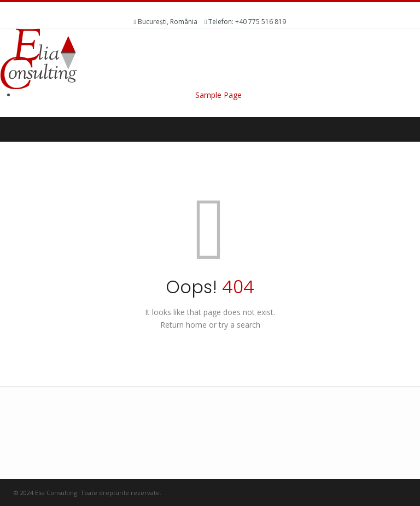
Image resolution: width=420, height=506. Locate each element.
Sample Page (218, 95)
